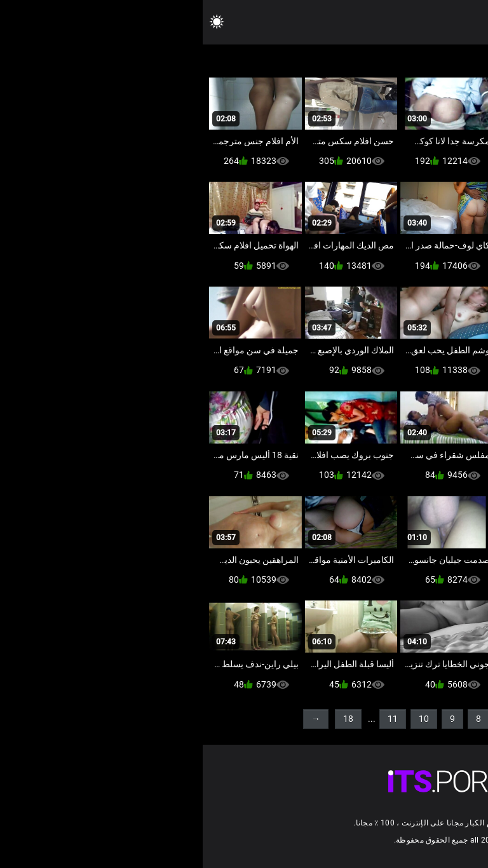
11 (190, 719)
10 (221, 719)
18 (146, 719)
